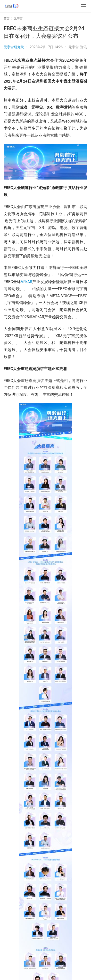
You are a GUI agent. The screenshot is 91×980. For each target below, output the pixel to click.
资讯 (83, 47)
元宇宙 (74, 47)
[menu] (83, 6)
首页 (7, 19)
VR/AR (27, 282)
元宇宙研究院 (14, 47)
